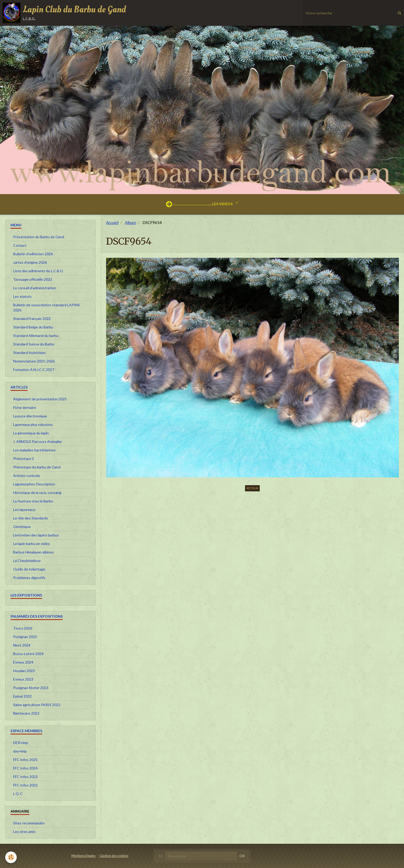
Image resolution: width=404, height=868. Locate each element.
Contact (20, 245)
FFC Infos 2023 (25, 777)
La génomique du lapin (31, 433)
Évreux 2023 (23, 679)
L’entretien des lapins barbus (36, 535)
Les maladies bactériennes (34, 450)
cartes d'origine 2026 (30, 262)
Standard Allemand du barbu (36, 336)
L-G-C (18, 794)
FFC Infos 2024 (25, 768)
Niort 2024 (22, 645)
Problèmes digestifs (29, 578)
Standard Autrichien (29, 353)
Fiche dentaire (25, 407)
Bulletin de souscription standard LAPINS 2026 (47, 307)
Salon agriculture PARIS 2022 (37, 705)
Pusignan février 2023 (31, 688)
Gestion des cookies (114, 856)
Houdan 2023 (24, 671)
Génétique (22, 527)
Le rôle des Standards (31, 518)
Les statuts (22, 296)
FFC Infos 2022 (25, 785)
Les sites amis (24, 832)
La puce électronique (30, 416)
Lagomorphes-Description (34, 484)
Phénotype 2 (24, 458)
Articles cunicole (27, 476)
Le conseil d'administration (35, 288)
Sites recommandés (29, 823)
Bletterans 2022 (26, 713)
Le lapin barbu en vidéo (31, 544)
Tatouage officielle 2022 (33, 279)
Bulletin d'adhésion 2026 (33, 254)
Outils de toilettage (29, 569)
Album (131, 222)
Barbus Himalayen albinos (33, 552)
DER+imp (21, 743)
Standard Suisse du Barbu (34, 344)
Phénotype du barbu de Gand (37, 467)
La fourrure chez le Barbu (33, 501)
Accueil (112, 222)
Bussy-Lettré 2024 (28, 654)
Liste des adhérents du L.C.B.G (38, 271)
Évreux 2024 (23, 662)
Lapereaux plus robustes (33, 424)
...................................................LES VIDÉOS (200, 204)
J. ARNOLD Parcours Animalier (38, 441)
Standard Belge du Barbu (33, 327)
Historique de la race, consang (37, 493)
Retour (252, 488)
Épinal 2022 (22, 696)
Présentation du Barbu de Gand (39, 237)
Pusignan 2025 (25, 637)
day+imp (20, 751)
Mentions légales (83, 856)
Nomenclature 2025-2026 (34, 361)
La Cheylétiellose (27, 561)
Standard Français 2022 (32, 319)
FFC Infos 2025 (25, 760)
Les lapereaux (24, 510)
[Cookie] (11, 857)
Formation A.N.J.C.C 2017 (34, 370)
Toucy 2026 (23, 628)
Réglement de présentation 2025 (40, 399)
